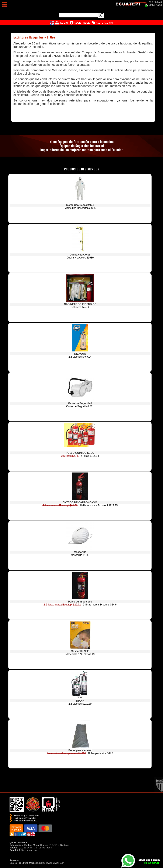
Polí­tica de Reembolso (25, 821)
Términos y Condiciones (26, 815)
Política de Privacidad (25, 818)
